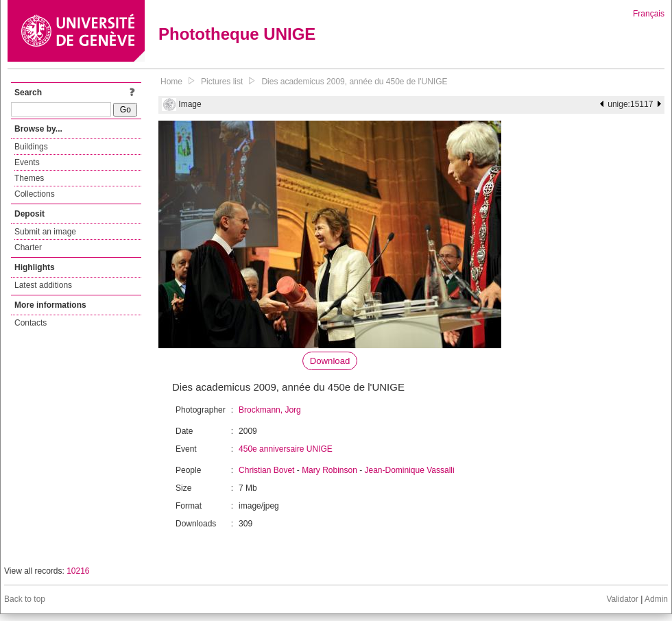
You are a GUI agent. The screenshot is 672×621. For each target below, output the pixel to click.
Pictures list (222, 82)
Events (27, 162)
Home (171, 82)
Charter (28, 247)
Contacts (31, 323)
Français (649, 14)
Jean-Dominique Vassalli (410, 470)
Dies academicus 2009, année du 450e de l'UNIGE (354, 82)
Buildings (31, 147)
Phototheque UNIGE (237, 34)
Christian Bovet (266, 470)
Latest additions (43, 285)
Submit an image (45, 232)
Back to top (25, 599)
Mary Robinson (329, 470)
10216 (78, 571)
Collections (35, 194)
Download (330, 361)
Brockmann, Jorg (270, 410)
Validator (622, 599)
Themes (29, 178)
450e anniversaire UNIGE (286, 449)
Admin (656, 599)
